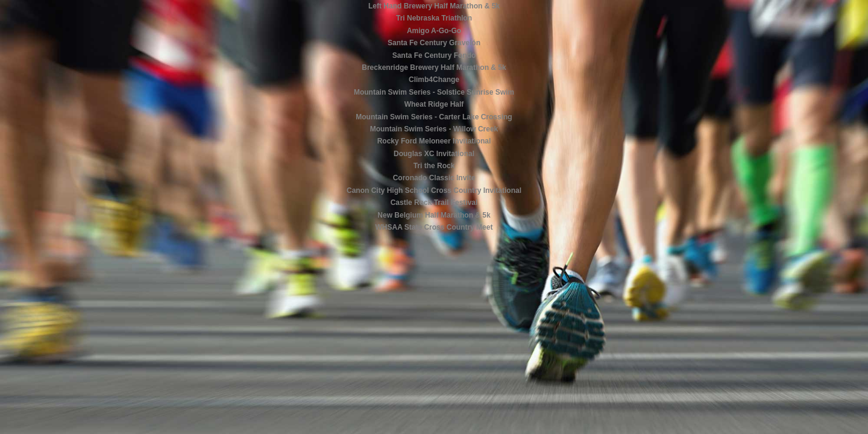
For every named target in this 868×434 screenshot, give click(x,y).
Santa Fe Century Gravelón (434, 43)
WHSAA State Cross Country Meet (434, 227)
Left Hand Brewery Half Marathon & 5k (434, 6)
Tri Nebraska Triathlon (434, 18)
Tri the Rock (434, 166)
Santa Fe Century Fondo (434, 55)
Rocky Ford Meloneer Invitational (434, 141)
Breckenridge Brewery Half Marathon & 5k (434, 68)
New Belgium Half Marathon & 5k (434, 215)
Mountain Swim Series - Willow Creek (434, 129)
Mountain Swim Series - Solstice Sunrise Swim (434, 92)
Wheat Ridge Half (434, 104)
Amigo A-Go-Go (434, 31)
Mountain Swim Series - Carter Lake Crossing (434, 117)
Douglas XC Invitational (434, 154)
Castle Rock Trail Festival (434, 203)
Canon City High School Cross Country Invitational (434, 190)
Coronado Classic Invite (434, 178)
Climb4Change (434, 80)
